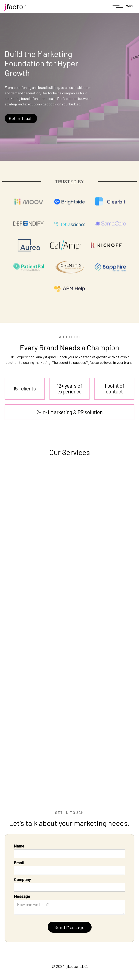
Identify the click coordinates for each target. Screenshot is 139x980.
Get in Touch (21, 118)
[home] (15, 6)
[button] (123, 6)
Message (22, 896)
